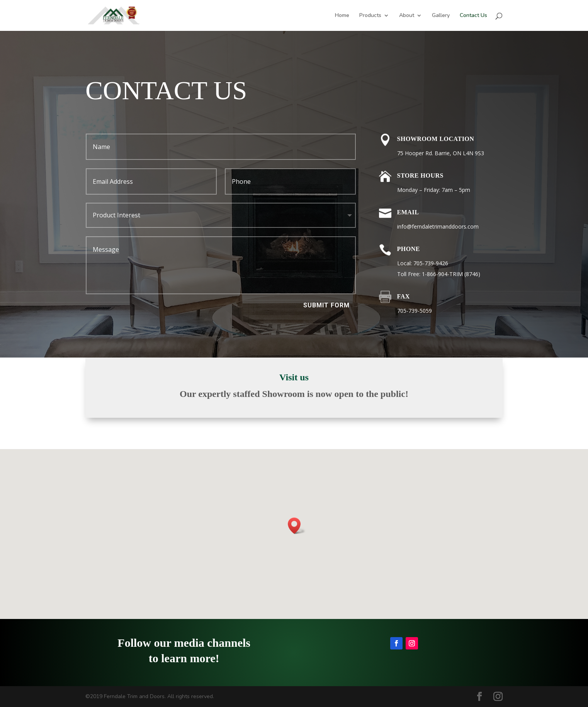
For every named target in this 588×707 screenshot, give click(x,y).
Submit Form (326, 305)
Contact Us (473, 16)
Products (370, 16)
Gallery (441, 16)
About (407, 16)
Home (342, 16)
